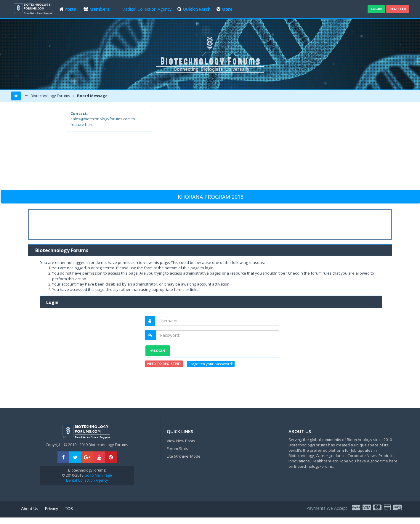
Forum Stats (177, 448)
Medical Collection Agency (146, 9)
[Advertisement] (253, 148)
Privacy (52, 508)
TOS (69, 508)
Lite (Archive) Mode (184, 456)
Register (398, 9)
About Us (30, 508)
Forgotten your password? (211, 364)
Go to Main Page (98, 475)
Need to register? (164, 364)
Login (376, 9)
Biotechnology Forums (50, 96)
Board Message (92, 96)
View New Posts (181, 441)
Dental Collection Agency (87, 480)
